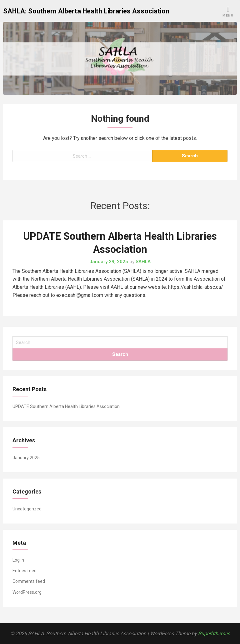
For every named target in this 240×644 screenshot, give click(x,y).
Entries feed (25, 571)
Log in (18, 560)
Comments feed (29, 581)
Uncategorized (27, 509)
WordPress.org (27, 592)
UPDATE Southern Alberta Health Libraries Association (66, 406)
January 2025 (26, 458)
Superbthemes (214, 634)
